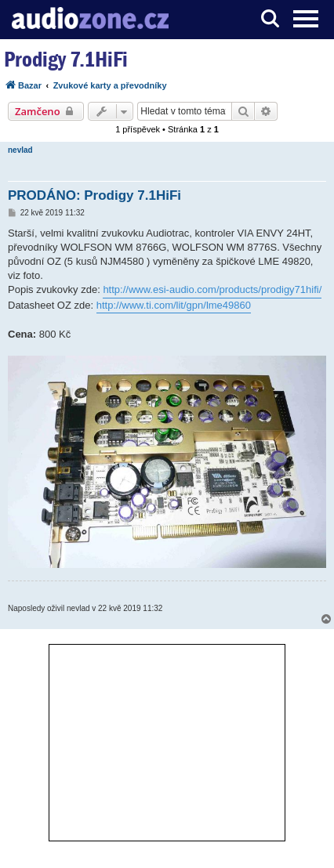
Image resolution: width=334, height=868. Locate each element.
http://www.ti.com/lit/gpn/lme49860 (174, 305)
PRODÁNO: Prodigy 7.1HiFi (94, 195)
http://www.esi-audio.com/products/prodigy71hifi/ (212, 289)
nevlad (20, 150)
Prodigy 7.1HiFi (66, 59)
